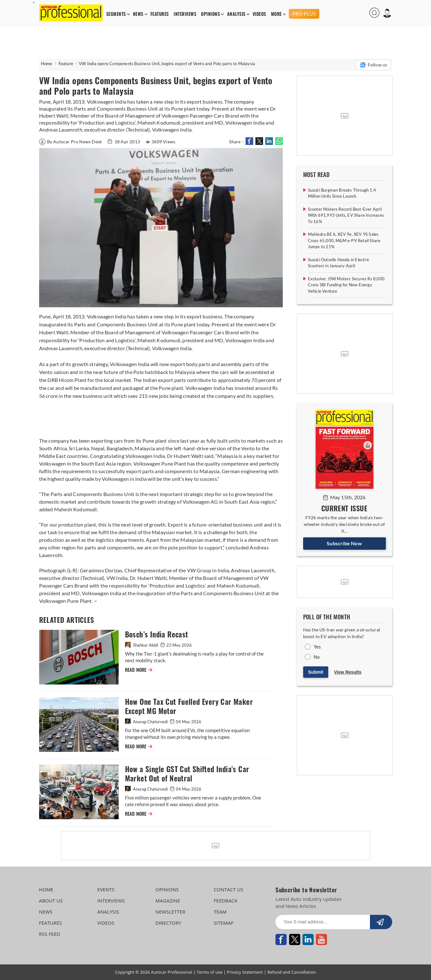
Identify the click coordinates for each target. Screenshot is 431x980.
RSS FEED (50, 934)
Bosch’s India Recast (157, 634)
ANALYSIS (236, 14)
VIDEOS (259, 14)
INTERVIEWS (185, 14)
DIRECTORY (169, 923)
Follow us (373, 65)
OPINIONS (210, 14)
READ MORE (139, 670)
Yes (317, 647)
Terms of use (209, 972)
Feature (66, 64)
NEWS (138, 14)
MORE (276, 14)
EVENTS (106, 889)
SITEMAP (224, 923)
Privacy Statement (245, 972)
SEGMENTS (116, 14)
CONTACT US (229, 889)
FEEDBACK (226, 901)
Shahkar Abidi (142, 645)
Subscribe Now (344, 543)
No (317, 657)
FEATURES (160, 14)
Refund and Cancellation (292, 972)
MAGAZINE (168, 901)
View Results (348, 672)
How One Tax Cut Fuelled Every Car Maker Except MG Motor (189, 706)
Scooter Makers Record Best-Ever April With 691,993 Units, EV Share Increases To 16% (346, 215)
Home (47, 64)
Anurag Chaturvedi (147, 722)
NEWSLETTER (170, 912)
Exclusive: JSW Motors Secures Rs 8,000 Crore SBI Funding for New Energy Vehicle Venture (346, 285)
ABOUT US (51, 901)
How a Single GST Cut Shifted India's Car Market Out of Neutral (187, 774)
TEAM (220, 912)
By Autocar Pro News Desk (71, 142)
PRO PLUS (304, 14)
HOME (46, 889)
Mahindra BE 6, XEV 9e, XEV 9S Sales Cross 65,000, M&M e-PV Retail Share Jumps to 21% (344, 240)
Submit (316, 672)
